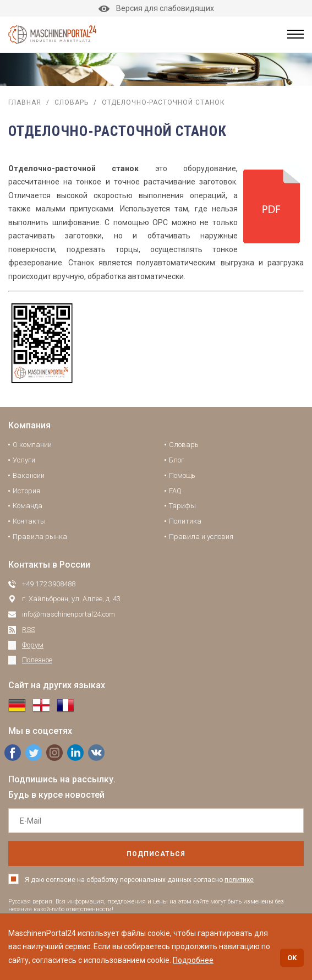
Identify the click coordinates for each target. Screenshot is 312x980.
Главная (25, 102)
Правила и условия (201, 537)
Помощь (182, 475)
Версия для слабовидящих (156, 8)
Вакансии (29, 475)
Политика (185, 521)
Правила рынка (40, 537)
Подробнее (193, 960)
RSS (29, 630)
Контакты (29, 521)
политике (239, 880)
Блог (177, 460)
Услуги (24, 460)
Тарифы (182, 506)
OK (292, 958)
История (26, 491)
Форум (33, 645)
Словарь (72, 102)
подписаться (156, 854)
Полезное (37, 660)
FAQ (175, 491)
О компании (32, 445)
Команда (28, 506)
